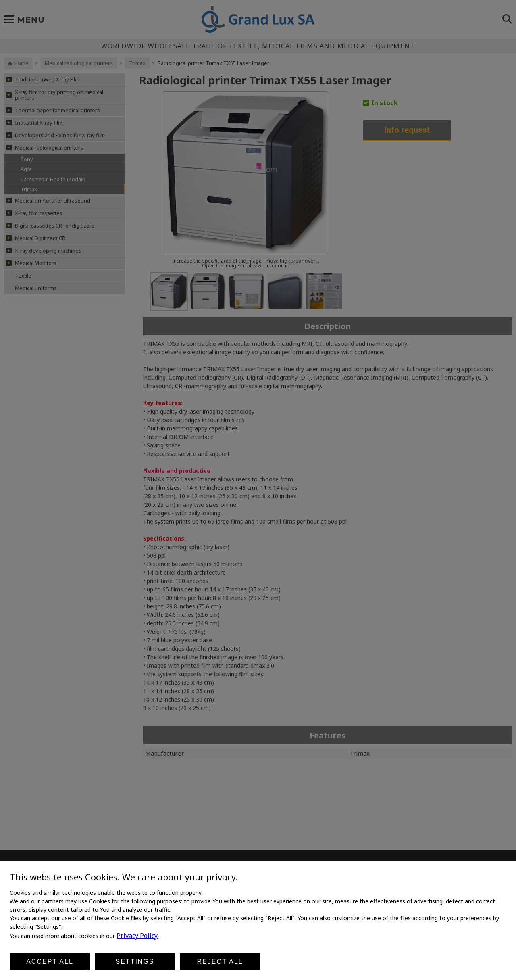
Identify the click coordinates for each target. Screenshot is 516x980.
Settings (135, 962)
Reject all (220, 962)
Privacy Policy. (137, 936)
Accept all (50, 962)
